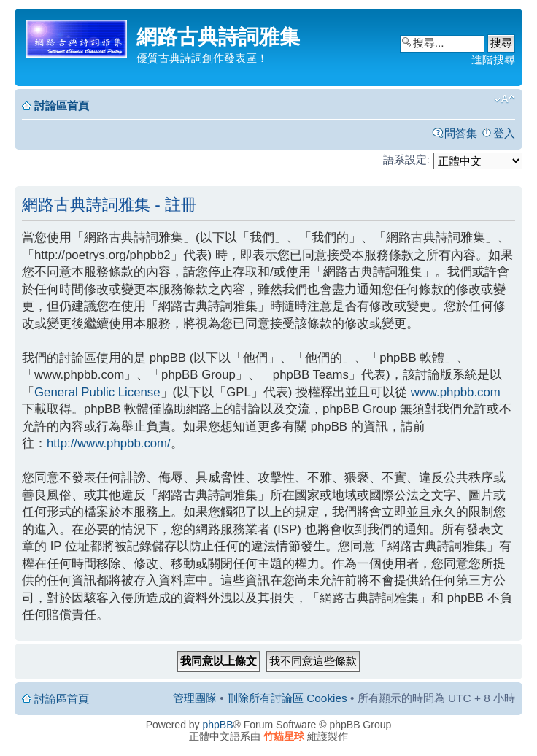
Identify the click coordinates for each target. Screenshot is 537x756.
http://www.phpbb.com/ (109, 443)
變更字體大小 (505, 99)
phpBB (218, 725)
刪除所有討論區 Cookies (287, 698)
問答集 (461, 133)
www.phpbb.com (456, 392)
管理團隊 (195, 698)
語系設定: (406, 159)
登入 (504, 133)
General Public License (97, 392)
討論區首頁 (62, 105)
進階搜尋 (493, 59)
